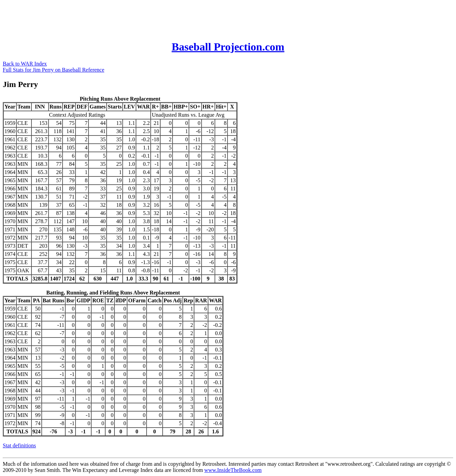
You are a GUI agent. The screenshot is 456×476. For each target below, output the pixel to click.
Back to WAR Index (25, 64)
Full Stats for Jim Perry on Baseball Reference (53, 70)
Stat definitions (19, 445)
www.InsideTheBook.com (233, 470)
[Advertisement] (127, 18)
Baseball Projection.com (228, 47)
